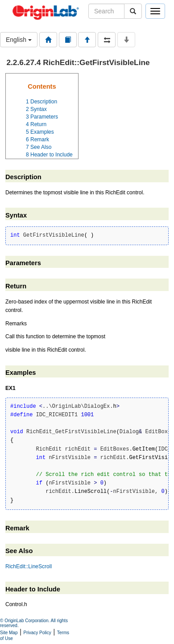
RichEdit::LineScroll (29, 566)
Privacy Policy (37, 633)
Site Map (9, 633)
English (19, 40)
